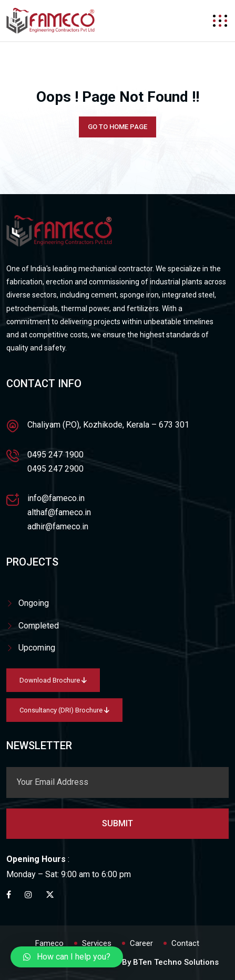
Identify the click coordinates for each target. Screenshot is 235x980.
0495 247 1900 (55, 455)
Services (97, 943)
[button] (67, 957)
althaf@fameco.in (59, 512)
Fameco (49, 943)
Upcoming (37, 648)
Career (141, 943)
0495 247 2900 (55, 469)
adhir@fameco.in (58, 526)
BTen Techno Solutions (176, 962)
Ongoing (34, 603)
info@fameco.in (56, 498)
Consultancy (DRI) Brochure (64, 710)
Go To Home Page (118, 127)
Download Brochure (53, 680)
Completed (39, 626)
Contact (185, 943)
